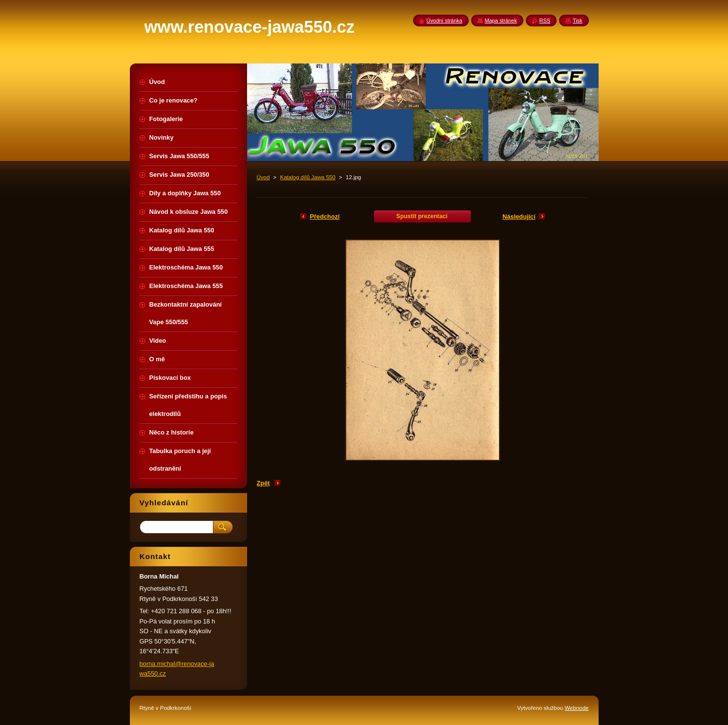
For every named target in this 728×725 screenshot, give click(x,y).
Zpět (263, 483)
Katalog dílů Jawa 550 (308, 177)
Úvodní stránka (445, 21)
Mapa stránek (501, 21)
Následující (519, 217)
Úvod (263, 177)
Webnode (576, 708)
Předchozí (325, 217)
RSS (545, 21)
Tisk (578, 21)
